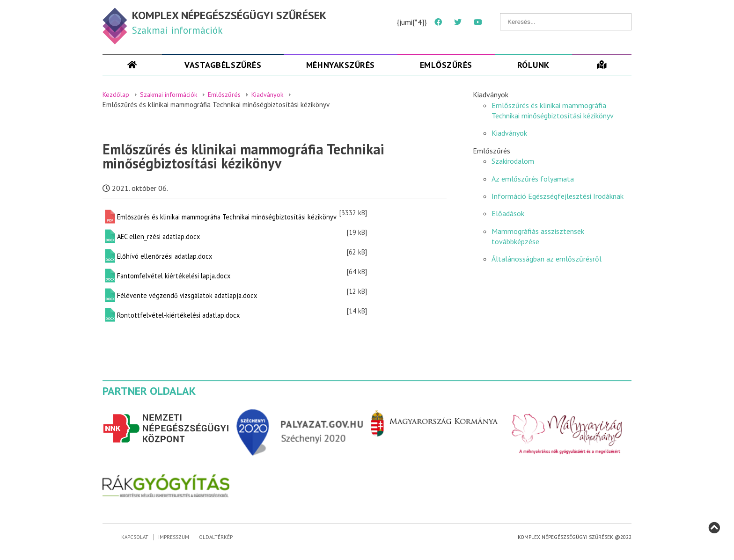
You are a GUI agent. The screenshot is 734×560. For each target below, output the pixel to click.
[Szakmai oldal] (132, 65)
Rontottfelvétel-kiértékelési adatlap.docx (178, 315)
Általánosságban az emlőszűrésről (547, 259)
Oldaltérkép (216, 537)
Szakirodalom (513, 161)
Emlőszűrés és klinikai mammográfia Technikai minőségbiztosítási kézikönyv (227, 217)
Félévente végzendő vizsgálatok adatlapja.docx (187, 295)
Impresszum (174, 537)
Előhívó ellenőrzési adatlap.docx (165, 256)
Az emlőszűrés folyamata (533, 179)
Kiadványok (509, 133)
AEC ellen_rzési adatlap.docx (158, 236)
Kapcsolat (135, 537)
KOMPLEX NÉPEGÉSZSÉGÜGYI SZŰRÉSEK (229, 15)
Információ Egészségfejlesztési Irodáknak (558, 196)
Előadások (508, 213)
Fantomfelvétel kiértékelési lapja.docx (174, 276)
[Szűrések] (602, 65)
